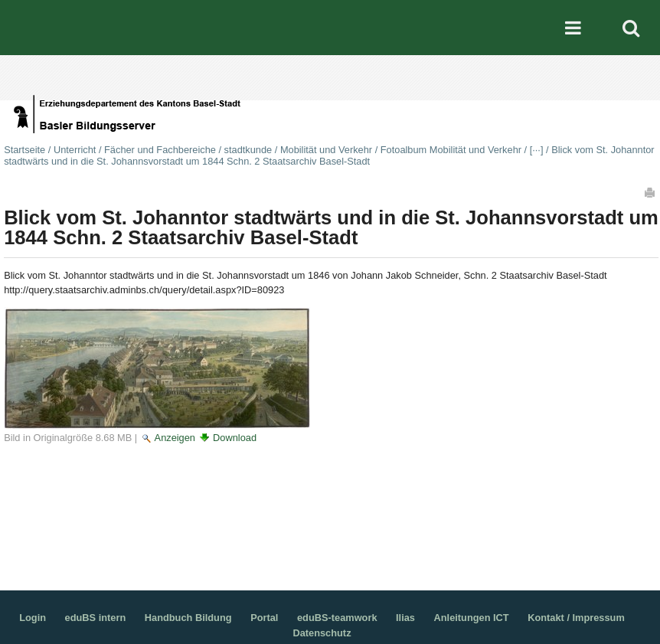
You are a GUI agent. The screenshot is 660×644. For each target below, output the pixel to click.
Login (33, 618)
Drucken (651, 192)
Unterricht (75, 150)
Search (631, 28)
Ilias (405, 618)
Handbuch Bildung (188, 618)
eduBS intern (96, 618)
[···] (537, 150)
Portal (264, 618)
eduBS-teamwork (337, 618)
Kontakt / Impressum (576, 618)
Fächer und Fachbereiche (160, 150)
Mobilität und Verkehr (326, 150)
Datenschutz (322, 633)
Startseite (25, 150)
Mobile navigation (573, 28)
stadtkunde (248, 150)
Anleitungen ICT (472, 618)
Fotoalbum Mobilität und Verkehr (451, 150)
